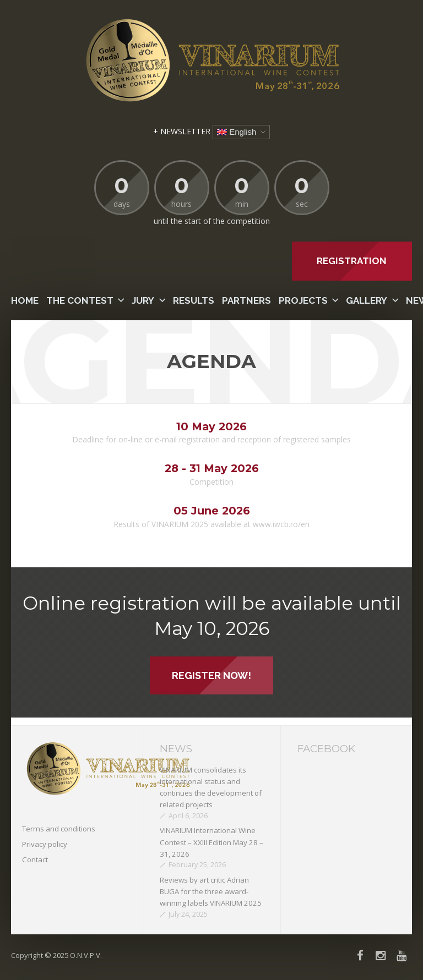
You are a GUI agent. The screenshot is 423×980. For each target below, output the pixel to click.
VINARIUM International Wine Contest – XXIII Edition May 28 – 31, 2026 (211, 842)
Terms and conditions (59, 829)
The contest (80, 300)
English (237, 132)
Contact (35, 859)
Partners (246, 300)
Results (194, 300)
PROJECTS (303, 300)
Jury (143, 300)
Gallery (367, 300)
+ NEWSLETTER (182, 131)
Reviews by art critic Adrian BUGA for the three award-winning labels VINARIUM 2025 (211, 892)
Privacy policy (45, 844)
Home (25, 300)
